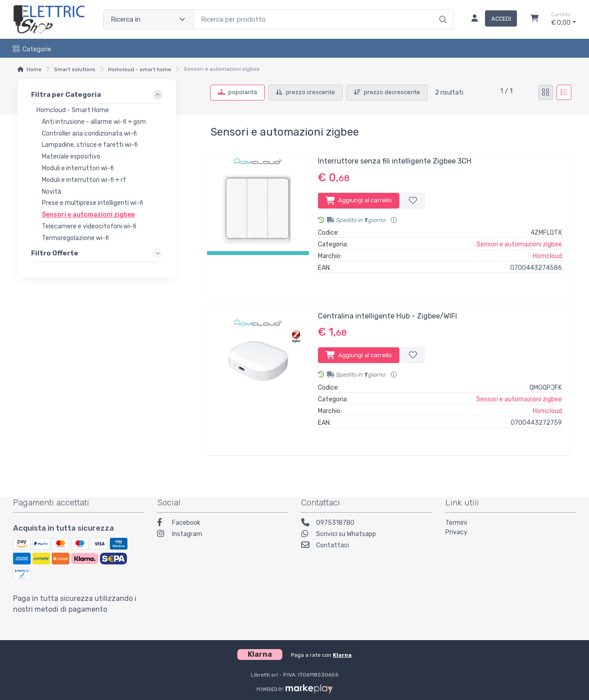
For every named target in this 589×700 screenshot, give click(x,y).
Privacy (456, 532)
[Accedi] (491, 19)
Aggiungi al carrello (359, 200)
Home (34, 69)
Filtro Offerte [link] (55, 253)
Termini (456, 523)
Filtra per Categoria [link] (66, 95)
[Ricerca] (442, 10)
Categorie (32, 49)
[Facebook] (222, 524)
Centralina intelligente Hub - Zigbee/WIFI (387, 316)
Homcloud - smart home (140, 69)
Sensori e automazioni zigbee (519, 244)
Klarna (342, 655)
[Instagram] (222, 535)
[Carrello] (535, 19)
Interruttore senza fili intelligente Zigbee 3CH (395, 161)
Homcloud (547, 256)
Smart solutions (75, 69)
